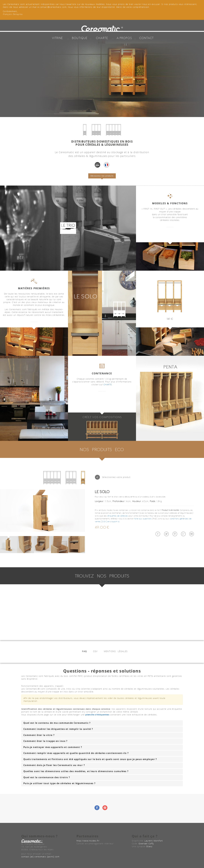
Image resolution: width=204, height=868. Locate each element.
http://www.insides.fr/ (88, 841)
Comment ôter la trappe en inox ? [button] (45, 741)
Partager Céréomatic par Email (192, 535)
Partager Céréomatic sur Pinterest (175, 535)
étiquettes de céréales (118, 516)
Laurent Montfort (154, 841)
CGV (95, 651)
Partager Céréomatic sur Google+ (183, 535)
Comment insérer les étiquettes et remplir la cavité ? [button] (58, 729)
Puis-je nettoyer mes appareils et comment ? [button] (53, 747)
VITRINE (57, 37)
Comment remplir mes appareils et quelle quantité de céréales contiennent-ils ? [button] (76, 753)
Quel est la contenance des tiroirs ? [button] (47, 777)
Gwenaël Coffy (146, 844)
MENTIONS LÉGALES (116, 651)
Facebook (97, 808)
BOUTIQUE (80, 37)
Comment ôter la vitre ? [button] (39, 735)
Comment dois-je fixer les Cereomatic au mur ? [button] (54, 765)
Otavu (149, 846)
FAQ (84, 651)
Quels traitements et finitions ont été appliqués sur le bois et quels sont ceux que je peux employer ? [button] (90, 759)
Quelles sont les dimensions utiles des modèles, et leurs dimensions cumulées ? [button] (76, 771)
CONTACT (147, 37)
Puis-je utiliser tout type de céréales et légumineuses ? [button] (59, 783)
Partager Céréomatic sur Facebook (158, 535)
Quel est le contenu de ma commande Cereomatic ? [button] (57, 723)
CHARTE (102, 37)
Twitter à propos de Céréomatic (166, 535)
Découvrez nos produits (102, 176)
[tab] (102, 723)
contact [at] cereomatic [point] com (40, 857)
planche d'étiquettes (97, 715)
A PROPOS (124, 37)
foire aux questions (143, 519)
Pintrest (105, 808)
